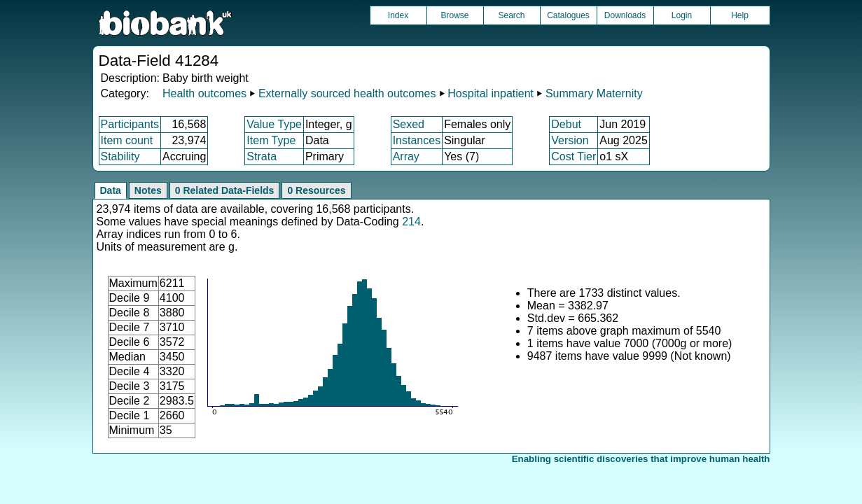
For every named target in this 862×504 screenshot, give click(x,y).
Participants (130, 124)
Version (570, 140)
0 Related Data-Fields (225, 190)
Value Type (274, 124)
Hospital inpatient (491, 93)
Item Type (271, 140)
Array (406, 156)
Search (511, 15)
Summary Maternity (594, 93)
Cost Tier (573, 156)
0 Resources (316, 190)
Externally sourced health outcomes (347, 93)
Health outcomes (204, 93)
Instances (417, 140)
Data (111, 190)
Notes (148, 190)
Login (682, 15)
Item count (127, 140)
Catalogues (568, 15)
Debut (566, 124)
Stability (120, 156)
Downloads (625, 15)
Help (740, 15)
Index (398, 15)
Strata (262, 156)
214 (411, 222)
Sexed (409, 124)
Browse (454, 15)
